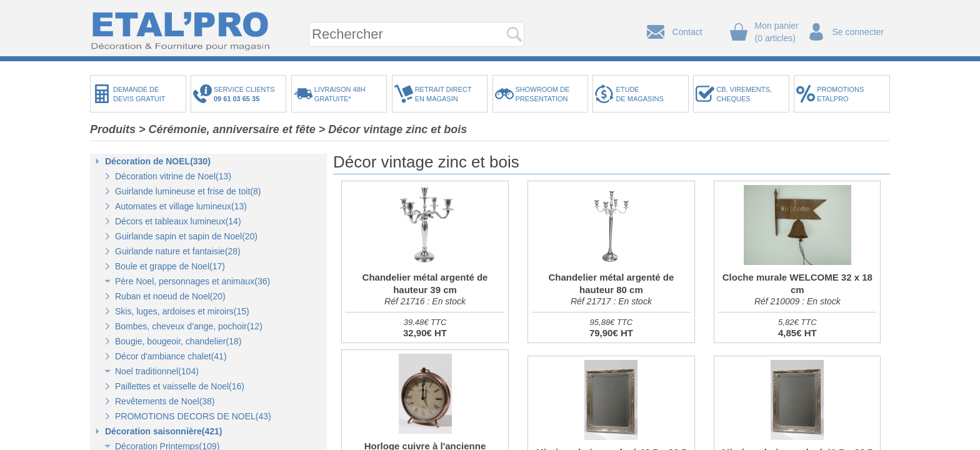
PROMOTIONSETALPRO (840, 94)
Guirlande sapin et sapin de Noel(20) (186, 236)
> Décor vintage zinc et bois (393, 129)
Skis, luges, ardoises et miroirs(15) (182, 311)
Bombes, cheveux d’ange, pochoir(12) (189, 326)
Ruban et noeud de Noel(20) (170, 296)
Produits (113, 129)
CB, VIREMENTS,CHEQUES (744, 94)
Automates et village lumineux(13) (181, 206)
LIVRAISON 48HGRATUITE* (340, 94)
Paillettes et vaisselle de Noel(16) (180, 386)
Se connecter (858, 32)
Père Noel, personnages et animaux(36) (192, 281)
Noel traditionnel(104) (157, 371)
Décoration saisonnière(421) (164, 431)
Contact (687, 32)
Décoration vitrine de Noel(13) (173, 176)
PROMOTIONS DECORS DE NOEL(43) (193, 416)
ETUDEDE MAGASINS (639, 94)
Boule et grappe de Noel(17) (170, 266)
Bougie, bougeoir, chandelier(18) (178, 341)
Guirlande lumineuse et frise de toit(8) (188, 191)
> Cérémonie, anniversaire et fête (227, 129)
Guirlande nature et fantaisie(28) (178, 251)
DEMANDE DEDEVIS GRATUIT (139, 94)
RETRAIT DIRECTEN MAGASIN (443, 94)
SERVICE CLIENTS (246, 94)
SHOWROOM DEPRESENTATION (543, 94)
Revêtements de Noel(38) (165, 401)
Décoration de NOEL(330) (158, 161)
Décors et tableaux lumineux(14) (178, 221)
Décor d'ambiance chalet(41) (171, 356)
